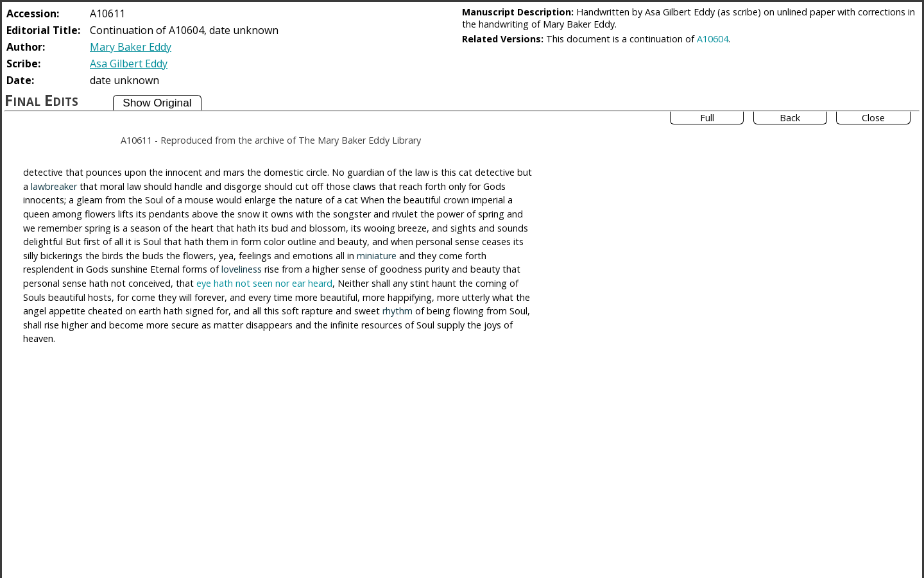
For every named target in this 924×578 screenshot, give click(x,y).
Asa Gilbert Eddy (129, 64)
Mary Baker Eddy (131, 47)
